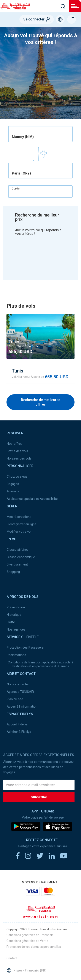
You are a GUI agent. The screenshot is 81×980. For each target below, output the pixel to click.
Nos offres (15, 444)
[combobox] (40, 134)
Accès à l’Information (22, 706)
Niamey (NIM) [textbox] (23, 137)
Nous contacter (18, 684)
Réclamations (16, 655)
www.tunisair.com (40, 917)
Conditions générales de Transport (30, 935)
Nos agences (16, 629)
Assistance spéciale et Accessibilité (32, 499)
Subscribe (39, 797)
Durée (16, 189)
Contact (12, 958)
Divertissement (17, 564)
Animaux (13, 491)
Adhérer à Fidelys (19, 732)
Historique (14, 615)
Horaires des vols (19, 458)
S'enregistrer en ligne (21, 524)
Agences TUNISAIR (20, 692)
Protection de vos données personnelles (34, 947)
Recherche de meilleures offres (41, 402)
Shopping (13, 572)
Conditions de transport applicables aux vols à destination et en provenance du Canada (40, 664)
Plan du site (15, 699)
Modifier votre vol (19, 532)
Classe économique (21, 557)
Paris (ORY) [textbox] (21, 173)
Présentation (16, 607)
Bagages (13, 484)
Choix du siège (17, 477)
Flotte (11, 622)
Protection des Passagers (25, 648)
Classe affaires (18, 550)
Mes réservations (19, 517)
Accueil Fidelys (17, 724)
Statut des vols (17, 451)
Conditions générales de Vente (27, 941)
